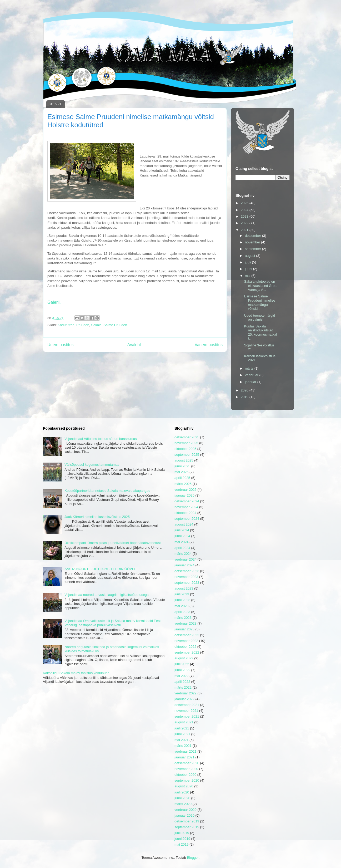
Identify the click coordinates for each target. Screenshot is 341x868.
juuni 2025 (182, 466)
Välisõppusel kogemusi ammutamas (92, 465)
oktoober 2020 (185, 775)
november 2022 (186, 641)
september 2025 (187, 455)
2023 (245, 216)
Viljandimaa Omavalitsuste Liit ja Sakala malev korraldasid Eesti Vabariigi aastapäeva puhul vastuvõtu (113, 623)
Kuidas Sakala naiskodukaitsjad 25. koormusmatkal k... (260, 332)
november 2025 (186, 443)
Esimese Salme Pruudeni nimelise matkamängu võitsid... (259, 302)
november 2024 (186, 507)
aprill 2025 (182, 478)
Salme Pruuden (115, 325)
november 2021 (186, 711)
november (253, 242)
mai (248, 276)
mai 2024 (181, 542)
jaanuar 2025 (184, 495)
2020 (245, 390)
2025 (245, 203)
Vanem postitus (209, 345)
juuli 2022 (182, 664)
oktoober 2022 (185, 647)
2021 (245, 230)
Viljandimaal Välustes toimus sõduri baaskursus (101, 439)
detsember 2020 (187, 763)
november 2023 (186, 577)
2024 (245, 210)
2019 (245, 397)
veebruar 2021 (185, 751)
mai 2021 (181, 740)
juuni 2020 (182, 798)
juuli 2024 (182, 530)
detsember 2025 (187, 437)
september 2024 (187, 519)
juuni (249, 269)
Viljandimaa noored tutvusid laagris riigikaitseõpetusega (107, 595)
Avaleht (134, 345)
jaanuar (251, 382)
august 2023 (184, 588)
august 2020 (184, 786)
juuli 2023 (182, 594)
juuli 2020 (182, 792)
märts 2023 (183, 618)
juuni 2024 (182, 536)
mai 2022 (181, 676)
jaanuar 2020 (184, 815)
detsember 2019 (187, 821)
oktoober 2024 (185, 513)
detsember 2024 (187, 501)
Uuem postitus (61, 345)
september (254, 249)
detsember (254, 236)
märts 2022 (183, 687)
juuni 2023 (182, 600)
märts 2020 (183, 804)
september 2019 (187, 827)
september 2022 (187, 652)
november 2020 (186, 769)
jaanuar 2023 (184, 629)
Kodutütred (66, 325)
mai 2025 (181, 472)
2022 (245, 223)
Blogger (193, 858)
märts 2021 (183, 746)
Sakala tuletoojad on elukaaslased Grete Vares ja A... (261, 286)
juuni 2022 (182, 670)
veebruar (252, 375)
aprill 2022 (182, 682)
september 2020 (187, 780)
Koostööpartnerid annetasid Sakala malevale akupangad (107, 491)
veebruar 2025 (185, 490)
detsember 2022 (187, 635)
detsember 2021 (187, 705)
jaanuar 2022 (184, 699)
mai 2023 (181, 606)
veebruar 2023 (185, 623)
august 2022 (184, 658)
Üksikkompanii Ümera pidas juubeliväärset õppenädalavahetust (113, 543)
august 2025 (184, 460)
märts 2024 (183, 554)
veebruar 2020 (185, 810)
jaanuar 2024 (184, 565)
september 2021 (187, 716)
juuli (249, 262)
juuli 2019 (182, 833)
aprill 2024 (182, 548)
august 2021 (184, 722)
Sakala (96, 325)
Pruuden (83, 325)
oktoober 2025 (185, 449)
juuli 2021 (182, 728)
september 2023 (187, 583)
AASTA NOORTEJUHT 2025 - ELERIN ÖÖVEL (100, 569)
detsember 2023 (187, 571)
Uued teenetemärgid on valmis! (259, 318)
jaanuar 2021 (184, 757)
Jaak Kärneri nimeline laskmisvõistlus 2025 (97, 517)
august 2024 (184, 524)
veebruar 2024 (185, 559)
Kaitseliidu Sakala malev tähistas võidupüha (76, 673)
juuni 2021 (182, 734)
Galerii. (54, 302)
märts (250, 368)
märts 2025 (183, 484)
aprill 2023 (182, 612)
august (251, 256)
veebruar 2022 (185, 693)
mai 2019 (181, 844)
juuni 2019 (182, 839)
